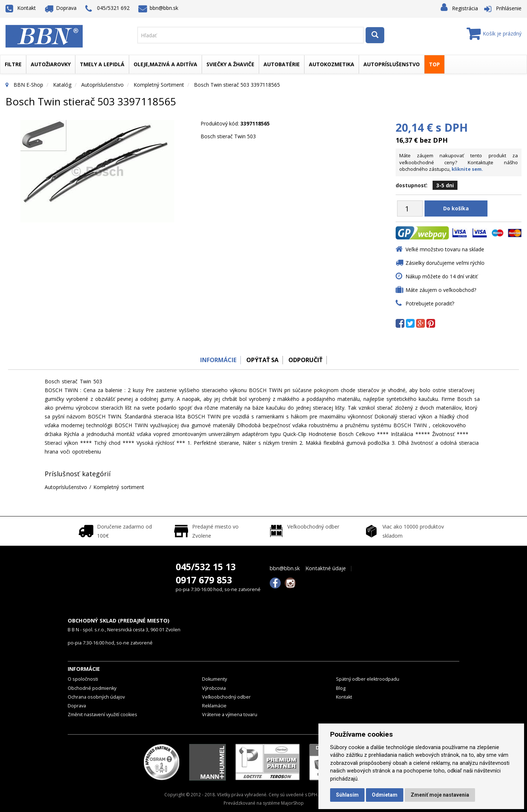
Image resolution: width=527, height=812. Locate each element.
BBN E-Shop (28, 85)
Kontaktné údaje (326, 568)
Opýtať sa (262, 360)
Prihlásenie (509, 8)
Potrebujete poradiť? (430, 303)
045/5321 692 (107, 9)
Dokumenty (214, 679)
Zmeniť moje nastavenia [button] (440, 795)
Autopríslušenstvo (392, 64)
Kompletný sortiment (159, 85)
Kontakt (21, 8)
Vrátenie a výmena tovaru (230, 715)
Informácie (215, 360)
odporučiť (308, 360)
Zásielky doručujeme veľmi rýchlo (445, 263)
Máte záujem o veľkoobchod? (441, 290)
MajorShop (292, 803)
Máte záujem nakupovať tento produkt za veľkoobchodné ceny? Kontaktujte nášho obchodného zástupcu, (459, 162)
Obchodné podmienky (92, 688)
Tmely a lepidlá (102, 64)
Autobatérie (282, 64)
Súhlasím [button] (347, 795)
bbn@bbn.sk (158, 8)
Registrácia (465, 8)
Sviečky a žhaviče (230, 64)
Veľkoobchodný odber (226, 697)
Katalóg (62, 85)
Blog (341, 688)
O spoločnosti (83, 679)
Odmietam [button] (385, 795)
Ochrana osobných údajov (96, 697)
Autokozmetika (332, 64)
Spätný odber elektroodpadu (368, 679)
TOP (434, 64)
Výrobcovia (214, 688)
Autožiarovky (51, 64)
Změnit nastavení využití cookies (102, 715)
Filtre (13, 64)
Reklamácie (214, 706)
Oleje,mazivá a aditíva (165, 64)
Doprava (61, 8)
